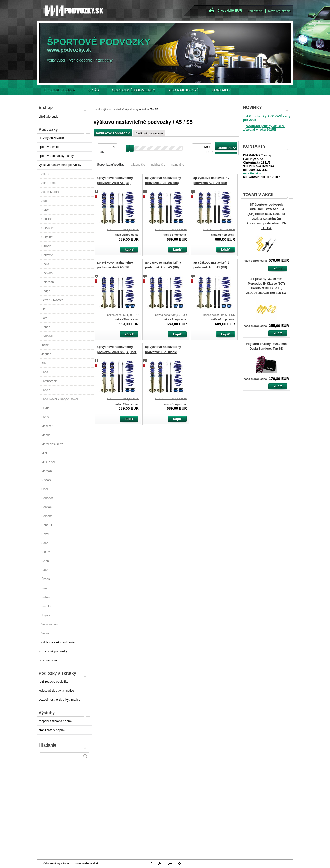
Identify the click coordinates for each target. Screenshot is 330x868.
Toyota (46, 615)
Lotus (45, 417)
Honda (46, 327)
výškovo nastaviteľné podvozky (60, 165)
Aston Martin (50, 192)
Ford (44, 318)
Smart (45, 588)
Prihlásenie (255, 11)
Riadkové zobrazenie (149, 133)
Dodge (46, 291)
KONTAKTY (221, 90)
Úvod (97, 109)
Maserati (47, 426)
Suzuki (46, 606)
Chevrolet (48, 228)
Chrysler (47, 237)
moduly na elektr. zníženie (57, 642)
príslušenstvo (48, 660)
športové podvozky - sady (56, 156)
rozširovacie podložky (53, 682)
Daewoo (47, 273)
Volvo (45, 633)
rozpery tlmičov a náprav (56, 721)
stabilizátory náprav (52, 730)
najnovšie (178, 165)
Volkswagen (49, 624)
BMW (45, 210)
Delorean (48, 282)
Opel (44, 489)
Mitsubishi (48, 462)
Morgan (47, 471)
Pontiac (46, 507)
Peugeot (47, 498)
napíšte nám (252, 173)
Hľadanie (47, 745)
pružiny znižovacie (51, 138)
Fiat (44, 309)
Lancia (46, 390)
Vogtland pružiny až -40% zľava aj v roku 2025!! (264, 128)
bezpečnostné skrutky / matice (59, 700)
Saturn (46, 552)
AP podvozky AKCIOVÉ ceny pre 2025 (267, 118)
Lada (45, 372)
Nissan (46, 480)
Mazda (46, 435)
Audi (44, 201)
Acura (45, 174)
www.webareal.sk (87, 863)
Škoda (46, 579)
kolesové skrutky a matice (56, 691)
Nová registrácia (279, 11)
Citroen (46, 246)
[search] (85, 756)
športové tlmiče (49, 147)
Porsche (47, 516)
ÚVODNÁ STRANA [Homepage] (59, 90)
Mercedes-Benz (52, 444)
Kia (43, 363)
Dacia (45, 264)
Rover (45, 534)
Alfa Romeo (49, 183)
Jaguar (46, 354)
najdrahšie (158, 165)
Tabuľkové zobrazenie (113, 133)
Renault (47, 525)
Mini (44, 453)
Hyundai (47, 336)
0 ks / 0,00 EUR (230, 10)
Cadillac (47, 219)
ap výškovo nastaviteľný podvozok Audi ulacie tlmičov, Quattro (163, 352)
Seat (44, 570)
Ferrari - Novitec (52, 300)
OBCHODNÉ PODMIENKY (134, 90)
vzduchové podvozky (53, 651)
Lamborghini (50, 381)
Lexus (45, 408)
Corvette (47, 255)
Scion (45, 561)
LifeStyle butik (48, 117)
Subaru (46, 597)
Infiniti (45, 345)
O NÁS (94, 90)
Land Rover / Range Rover (60, 399)
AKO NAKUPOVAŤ (184, 90)
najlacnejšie (137, 165)
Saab (45, 543)
